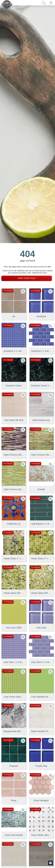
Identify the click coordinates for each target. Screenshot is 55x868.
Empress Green (14, 386)
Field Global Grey (41, 420)
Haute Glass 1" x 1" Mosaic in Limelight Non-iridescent (41, 558)
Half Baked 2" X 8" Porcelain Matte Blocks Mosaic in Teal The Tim (41, 524)
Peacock (14, 766)
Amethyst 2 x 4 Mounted (41, 351)
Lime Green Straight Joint (14, 697)
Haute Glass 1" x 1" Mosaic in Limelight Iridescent (14, 558)
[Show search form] (44, 3)
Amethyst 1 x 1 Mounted (14, 351)
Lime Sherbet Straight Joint (41, 697)
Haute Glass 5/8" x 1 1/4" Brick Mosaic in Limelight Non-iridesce (14, 593)
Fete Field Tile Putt (14, 420)
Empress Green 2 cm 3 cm (41, 386)
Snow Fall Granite (14, 835)
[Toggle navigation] (51, 3)
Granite (41, 489)
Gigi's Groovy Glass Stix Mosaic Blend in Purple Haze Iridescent (14, 455)
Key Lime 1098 (14, 628)
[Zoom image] (23, 291)
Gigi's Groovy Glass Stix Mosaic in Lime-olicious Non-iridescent (14, 489)
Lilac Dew (41, 628)
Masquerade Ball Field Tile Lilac (14, 731)
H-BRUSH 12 (14, 524)
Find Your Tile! (27, 278)
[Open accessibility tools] (50, 863)
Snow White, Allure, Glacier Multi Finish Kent (41, 835)
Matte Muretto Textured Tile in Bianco (41, 731)
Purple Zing (41, 766)
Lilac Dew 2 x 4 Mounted (41, 662)
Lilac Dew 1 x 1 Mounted (14, 662)
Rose (14, 800)
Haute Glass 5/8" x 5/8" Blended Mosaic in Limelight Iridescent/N (41, 593)
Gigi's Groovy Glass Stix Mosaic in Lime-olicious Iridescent (41, 455)
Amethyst (41, 316)
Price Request (8, 291)
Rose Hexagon (41, 800)
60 (14, 316)
